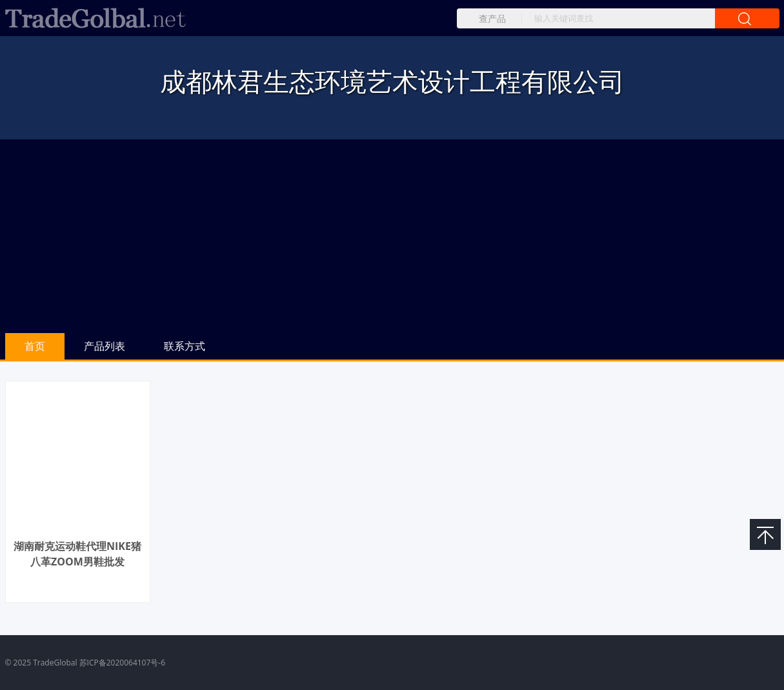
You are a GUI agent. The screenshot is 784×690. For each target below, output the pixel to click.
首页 (35, 346)
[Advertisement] (392, 236)
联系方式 (185, 346)
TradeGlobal (55, 663)
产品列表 (105, 346)
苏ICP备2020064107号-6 (122, 663)
